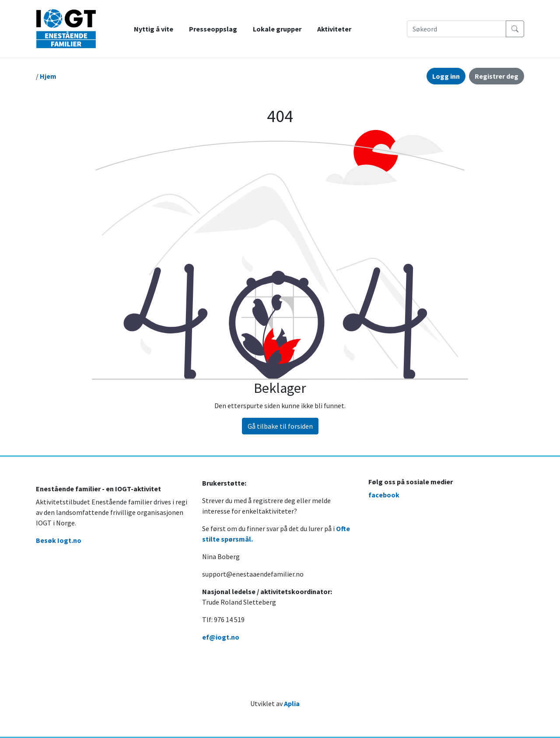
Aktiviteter (334, 29)
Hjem (48, 76)
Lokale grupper (277, 29)
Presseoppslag (213, 29)
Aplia (292, 703)
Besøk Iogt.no (59, 540)
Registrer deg (497, 76)
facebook (384, 495)
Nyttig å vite (154, 29)
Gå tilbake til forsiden (280, 426)
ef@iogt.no (221, 637)
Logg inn (446, 76)
